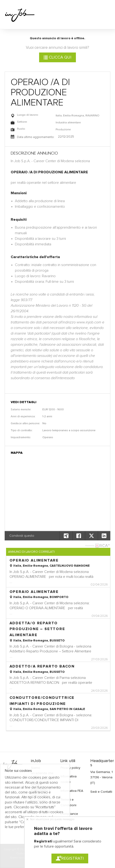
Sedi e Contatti (101, 792)
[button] (104, 536)
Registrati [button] (70, 858)
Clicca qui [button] (57, 57)
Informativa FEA (72, 791)
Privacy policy (70, 768)
